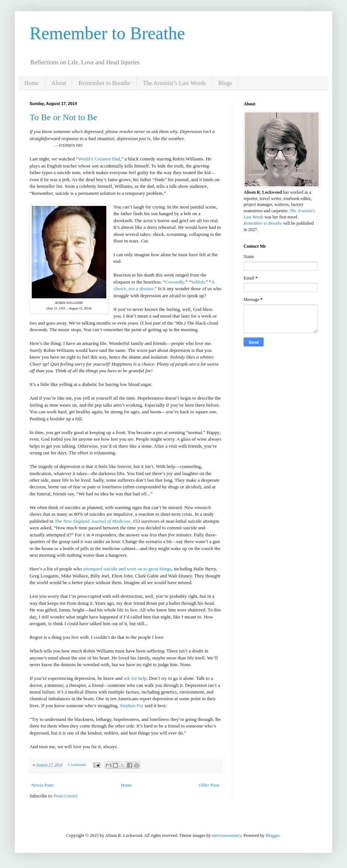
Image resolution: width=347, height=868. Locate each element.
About (59, 83)
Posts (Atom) (66, 796)
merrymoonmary (227, 835)
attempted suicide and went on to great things (127, 569)
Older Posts (209, 785)
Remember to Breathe (107, 33)
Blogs (225, 83)
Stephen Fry (131, 706)
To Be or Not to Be (63, 117)
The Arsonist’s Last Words (175, 83)
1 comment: (78, 764)
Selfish (198, 282)
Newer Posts (42, 785)
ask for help (135, 678)
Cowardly (175, 282)
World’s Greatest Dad (99, 159)
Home (32, 83)
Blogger (273, 835)
